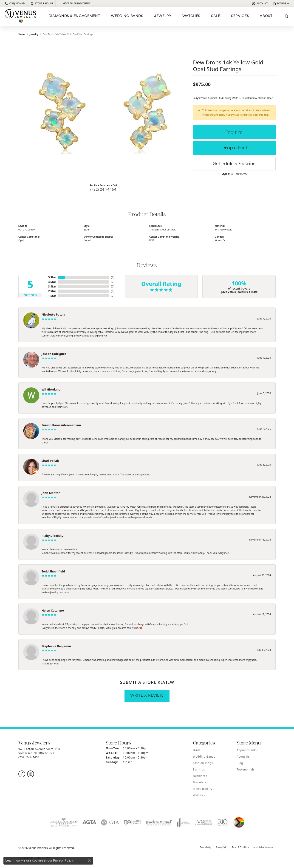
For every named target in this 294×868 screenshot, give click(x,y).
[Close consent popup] (89, 861)
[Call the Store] (29, 757)
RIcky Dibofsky (52, 536)
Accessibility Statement (263, 847)
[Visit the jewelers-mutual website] (159, 822)
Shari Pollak (50, 461)
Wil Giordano (51, 389)
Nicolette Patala (53, 314)
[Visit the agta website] (89, 822)
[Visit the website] (239, 822)
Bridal (197, 750)
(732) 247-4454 (103, 190)
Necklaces (200, 776)
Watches (191, 16)
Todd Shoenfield (53, 571)
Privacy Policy (222, 847)
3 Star (52, 286)
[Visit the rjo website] (223, 822)
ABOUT (266, 16)
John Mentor (51, 493)
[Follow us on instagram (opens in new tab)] (31, 774)
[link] (15, 3)
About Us (243, 757)
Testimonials (246, 769)
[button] (260, 3)
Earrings (199, 769)
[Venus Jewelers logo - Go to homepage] (20, 16)
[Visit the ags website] (64, 822)
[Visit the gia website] (110, 822)
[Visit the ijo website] (132, 822)
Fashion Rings (203, 763)
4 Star (52, 282)
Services (240, 16)
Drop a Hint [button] (234, 148)
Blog (240, 763)
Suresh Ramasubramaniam (61, 425)
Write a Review (147, 696)
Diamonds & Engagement (74, 16)
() (113, 277)
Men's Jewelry (203, 789)
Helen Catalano (53, 610)
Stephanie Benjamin (56, 646)
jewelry (34, 34)
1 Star (52, 296)
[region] (103, 111)
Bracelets (199, 782)
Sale (216, 16)
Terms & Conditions (240, 847)
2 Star (52, 291)
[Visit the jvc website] (204, 822)
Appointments (247, 750)
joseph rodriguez (54, 354)
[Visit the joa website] (183, 822)
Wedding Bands (127, 16)
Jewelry (163, 16)
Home (22, 34)
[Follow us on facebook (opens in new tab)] (22, 774)
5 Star (52, 277)
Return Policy (205, 847)
